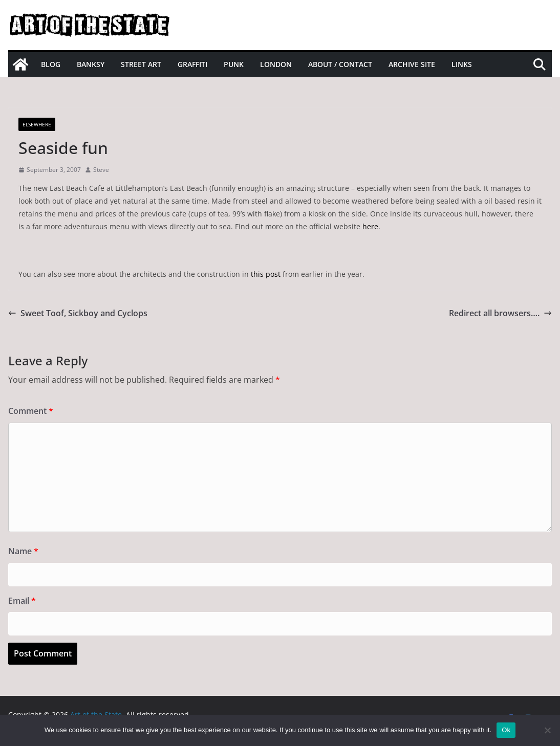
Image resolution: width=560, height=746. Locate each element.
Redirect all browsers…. (500, 313)
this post (266, 274)
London (276, 64)
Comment (31, 411)
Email (22, 601)
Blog (51, 64)
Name (23, 551)
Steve (101, 170)
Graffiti (192, 64)
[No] (547, 730)
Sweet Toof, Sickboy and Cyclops (78, 313)
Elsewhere (37, 124)
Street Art (141, 64)
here (370, 226)
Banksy (91, 64)
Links (462, 64)
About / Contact (340, 64)
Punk (234, 64)
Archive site (412, 64)
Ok (506, 730)
